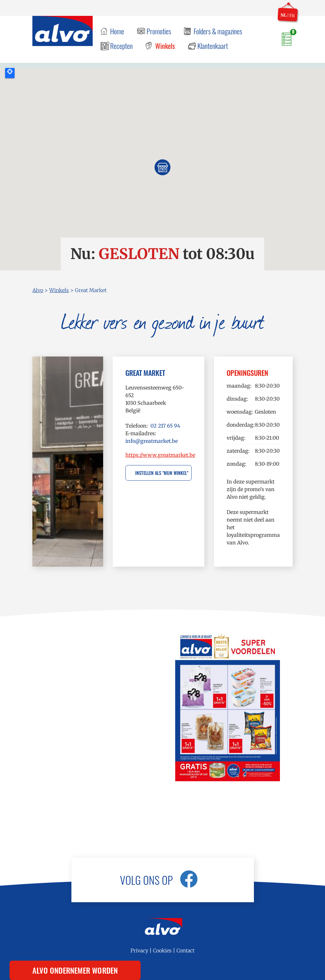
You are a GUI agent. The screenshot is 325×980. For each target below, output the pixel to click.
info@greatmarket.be (152, 441)
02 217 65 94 (165, 426)
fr (292, 16)
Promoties (159, 31)
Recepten (121, 46)
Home (117, 31)
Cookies (162, 950)
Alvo (38, 290)
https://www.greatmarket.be (160, 455)
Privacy (139, 950)
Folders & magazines (218, 31)
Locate (10, 73)
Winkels (165, 46)
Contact (186, 950)
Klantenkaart (213, 46)
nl (284, 15)
